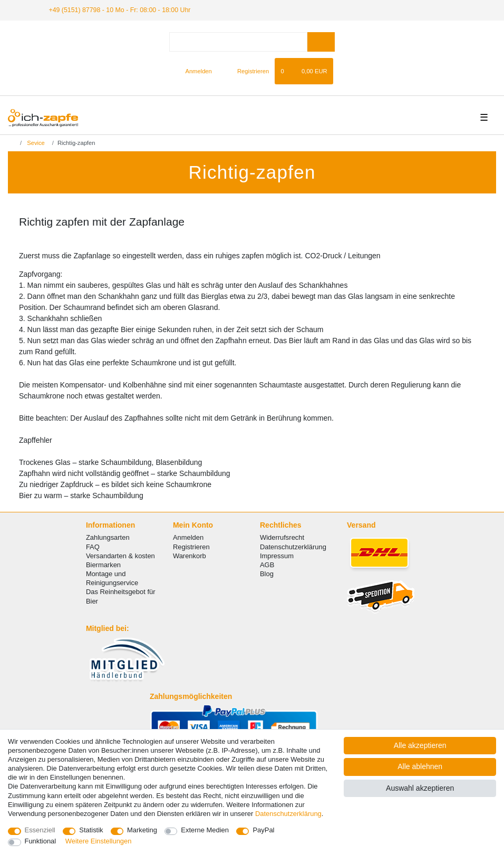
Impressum (277, 555)
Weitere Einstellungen (99, 841)
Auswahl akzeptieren (420, 788)
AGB (267, 564)
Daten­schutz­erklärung (288, 814)
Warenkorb (190, 555)
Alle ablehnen (420, 766)
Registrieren (191, 546)
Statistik (91, 830)
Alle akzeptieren (420, 745)
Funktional (41, 841)
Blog (267, 573)
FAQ (93, 546)
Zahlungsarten (108, 537)
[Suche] (321, 41)
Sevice (35, 143)
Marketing (142, 830)
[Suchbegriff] (238, 41)
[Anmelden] (194, 71)
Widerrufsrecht (282, 537)
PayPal (263, 830)
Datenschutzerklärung (293, 546)
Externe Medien (205, 830)
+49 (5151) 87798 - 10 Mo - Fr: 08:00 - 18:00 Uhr (116, 9)
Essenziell (40, 830)
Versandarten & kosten (120, 555)
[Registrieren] (247, 71)
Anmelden (188, 537)
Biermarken (103, 564)
